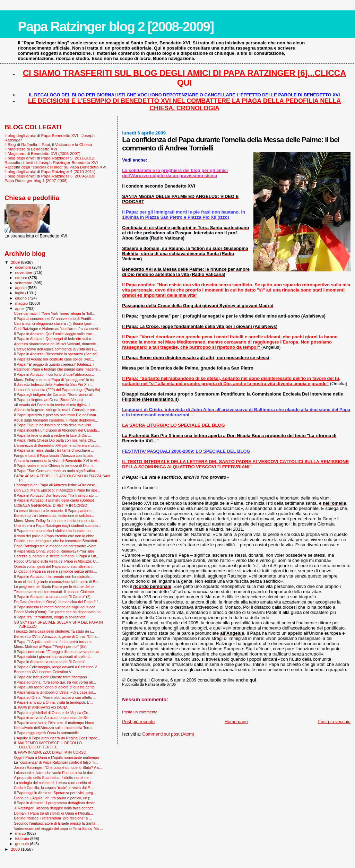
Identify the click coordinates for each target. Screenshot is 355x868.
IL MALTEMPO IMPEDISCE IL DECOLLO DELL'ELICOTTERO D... (48, 745)
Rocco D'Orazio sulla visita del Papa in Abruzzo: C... (56, 561)
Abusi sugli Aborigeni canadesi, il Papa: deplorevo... (56, 420)
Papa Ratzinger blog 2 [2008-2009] (116, 27)
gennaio (23, 844)
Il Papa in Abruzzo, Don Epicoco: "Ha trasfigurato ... (56, 495)
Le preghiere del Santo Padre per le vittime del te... (55, 587)
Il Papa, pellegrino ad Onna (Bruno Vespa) (48, 400)
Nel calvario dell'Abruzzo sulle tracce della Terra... (54, 728)
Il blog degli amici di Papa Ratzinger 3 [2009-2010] (50, 176)
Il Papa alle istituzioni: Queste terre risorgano (50, 677)
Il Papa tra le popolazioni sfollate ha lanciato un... (54, 531)
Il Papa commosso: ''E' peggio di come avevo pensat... (58, 652)
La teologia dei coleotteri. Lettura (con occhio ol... (54, 783)
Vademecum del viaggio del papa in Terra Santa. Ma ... (58, 828)
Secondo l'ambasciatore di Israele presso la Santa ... (57, 823)
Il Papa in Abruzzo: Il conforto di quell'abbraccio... (54, 374)
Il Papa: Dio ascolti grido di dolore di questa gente (54, 687)
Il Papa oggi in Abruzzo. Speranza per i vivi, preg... (55, 793)
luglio (20, 293)
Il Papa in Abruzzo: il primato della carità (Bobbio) (54, 500)
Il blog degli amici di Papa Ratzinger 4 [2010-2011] (50, 171)
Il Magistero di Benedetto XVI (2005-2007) (42, 153)
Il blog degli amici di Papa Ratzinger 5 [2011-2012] (50, 158)
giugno (22, 298)
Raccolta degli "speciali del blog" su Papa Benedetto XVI (55, 167)
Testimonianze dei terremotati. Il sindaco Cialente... (55, 592)
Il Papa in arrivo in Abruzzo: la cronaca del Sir (51, 718)
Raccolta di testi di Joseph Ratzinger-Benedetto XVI (51, 162)
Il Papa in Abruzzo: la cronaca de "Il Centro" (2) (52, 597)
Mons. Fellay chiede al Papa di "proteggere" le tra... (56, 380)
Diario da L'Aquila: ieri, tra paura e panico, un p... (54, 798)
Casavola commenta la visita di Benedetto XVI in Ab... (58, 461)
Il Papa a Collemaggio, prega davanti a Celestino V (55, 667)
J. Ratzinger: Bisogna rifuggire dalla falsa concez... (55, 808)
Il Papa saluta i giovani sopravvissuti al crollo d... (53, 657)
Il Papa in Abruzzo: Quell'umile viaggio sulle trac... (54, 334)
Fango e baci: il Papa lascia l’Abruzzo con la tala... (55, 455)
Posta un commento (140, 712)
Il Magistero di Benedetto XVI (31, 149)
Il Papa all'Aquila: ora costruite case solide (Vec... (54, 359)
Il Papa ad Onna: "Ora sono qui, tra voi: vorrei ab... (55, 682)
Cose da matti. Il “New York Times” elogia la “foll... (54, 313)
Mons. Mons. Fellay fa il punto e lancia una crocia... (55, 521)
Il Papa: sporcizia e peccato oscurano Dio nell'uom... (56, 415)
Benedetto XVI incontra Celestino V (43, 672)
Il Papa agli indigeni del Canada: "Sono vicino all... (55, 394)
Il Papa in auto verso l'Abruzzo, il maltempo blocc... (55, 723)
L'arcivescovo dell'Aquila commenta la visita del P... (55, 349)
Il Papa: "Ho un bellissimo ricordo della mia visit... (54, 425)
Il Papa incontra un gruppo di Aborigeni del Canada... (57, 430)
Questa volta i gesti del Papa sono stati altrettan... (54, 566)
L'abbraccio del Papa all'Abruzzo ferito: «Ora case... (56, 485)
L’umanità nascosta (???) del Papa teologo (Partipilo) (57, 390)
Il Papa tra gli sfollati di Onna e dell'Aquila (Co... (53, 713)
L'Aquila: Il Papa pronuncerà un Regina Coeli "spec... (57, 738)
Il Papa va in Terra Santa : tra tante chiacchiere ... (54, 450)
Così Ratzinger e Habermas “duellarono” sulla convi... (57, 329)
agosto (22, 288)
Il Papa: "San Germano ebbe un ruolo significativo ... (56, 471)
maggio (22, 303)
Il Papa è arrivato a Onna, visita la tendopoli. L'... (53, 702)
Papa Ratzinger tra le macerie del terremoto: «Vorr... (56, 546)
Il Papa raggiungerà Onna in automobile (46, 733)
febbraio (23, 839)
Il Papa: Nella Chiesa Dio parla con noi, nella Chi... (55, 440)
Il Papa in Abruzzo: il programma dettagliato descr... (56, 803)
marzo (21, 833)
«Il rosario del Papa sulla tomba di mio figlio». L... (54, 405)
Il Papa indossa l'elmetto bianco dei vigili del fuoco (55, 607)
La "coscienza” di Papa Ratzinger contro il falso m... (56, 762)
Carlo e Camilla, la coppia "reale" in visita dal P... (53, 788)
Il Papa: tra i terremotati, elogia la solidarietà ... (52, 617)
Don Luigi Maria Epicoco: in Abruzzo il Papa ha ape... (57, 490)
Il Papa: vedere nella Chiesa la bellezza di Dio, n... (55, 466)
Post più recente (138, 722)
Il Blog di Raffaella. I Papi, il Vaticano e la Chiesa (48, 144)
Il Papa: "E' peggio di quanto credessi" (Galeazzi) (54, 364)
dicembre (24, 267)
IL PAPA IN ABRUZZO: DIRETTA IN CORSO (50, 752)
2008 (16, 849)
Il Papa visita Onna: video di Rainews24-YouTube (54, 551)
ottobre (22, 278)
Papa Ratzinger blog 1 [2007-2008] (36, 180)
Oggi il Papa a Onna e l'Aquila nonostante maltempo (56, 757)
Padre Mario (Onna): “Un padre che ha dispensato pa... (59, 612)
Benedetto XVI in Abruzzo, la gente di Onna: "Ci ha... (57, 636)
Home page (236, 722)
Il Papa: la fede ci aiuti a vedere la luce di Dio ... (53, 435)
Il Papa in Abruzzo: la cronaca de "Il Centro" (49, 662)
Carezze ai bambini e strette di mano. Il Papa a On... (57, 556)
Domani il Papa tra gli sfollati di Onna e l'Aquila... (53, 813)
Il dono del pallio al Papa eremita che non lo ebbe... (56, 536)
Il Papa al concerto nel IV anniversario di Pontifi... (54, 319)
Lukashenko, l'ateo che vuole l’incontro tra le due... (55, 773)
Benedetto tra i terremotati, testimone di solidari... (54, 515)
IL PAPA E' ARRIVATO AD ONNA (41, 708)
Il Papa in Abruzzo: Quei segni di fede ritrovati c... (54, 339)
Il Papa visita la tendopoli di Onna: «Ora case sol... (55, 692)
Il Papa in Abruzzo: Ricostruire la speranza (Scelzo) (56, 354)
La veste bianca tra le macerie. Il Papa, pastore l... (55, 511)
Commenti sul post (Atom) (168, 734)
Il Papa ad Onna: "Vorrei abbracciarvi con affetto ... (55, 697)
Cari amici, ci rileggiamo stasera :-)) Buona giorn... (55, 323)
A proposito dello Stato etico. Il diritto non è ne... (53, 778)
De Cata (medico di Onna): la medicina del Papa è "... (57, 602)
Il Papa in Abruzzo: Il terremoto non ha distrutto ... (54, 576)
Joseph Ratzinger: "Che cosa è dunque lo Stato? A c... (58, 767)
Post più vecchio (334, 722)
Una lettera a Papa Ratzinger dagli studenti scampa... (57, 526)
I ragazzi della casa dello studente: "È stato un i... (54, 631)
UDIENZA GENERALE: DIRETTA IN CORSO (50, 505)
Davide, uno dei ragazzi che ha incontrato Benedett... (57, 541)
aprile (20, 309)
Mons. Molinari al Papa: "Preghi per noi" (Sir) (50, 646)
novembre (24, 272)
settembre (24, 283)
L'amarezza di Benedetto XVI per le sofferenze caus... (58, 445)
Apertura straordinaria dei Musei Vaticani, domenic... (56, 344)
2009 (16, 262)
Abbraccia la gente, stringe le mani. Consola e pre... (56, 410)
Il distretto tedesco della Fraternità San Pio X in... (54, 384)
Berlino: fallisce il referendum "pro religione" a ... (53, 818)
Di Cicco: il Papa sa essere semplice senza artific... (55, 571)
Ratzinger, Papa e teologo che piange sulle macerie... (57, 369)
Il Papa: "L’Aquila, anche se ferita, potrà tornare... (54, 642)
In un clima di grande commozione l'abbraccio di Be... (57, 582)
